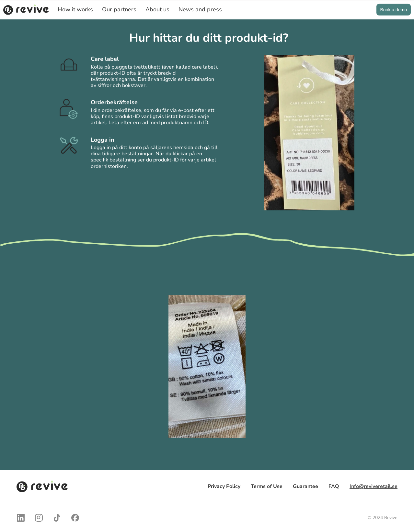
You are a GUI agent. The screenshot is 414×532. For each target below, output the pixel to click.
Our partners (119, 9)
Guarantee (305, 486)
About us (157, 9)
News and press (200, 9)
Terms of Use (267, 486)
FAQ (334, 486)
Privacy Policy (224, 486)
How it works (75, 9)
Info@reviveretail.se (374, 486)
